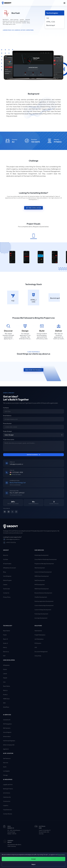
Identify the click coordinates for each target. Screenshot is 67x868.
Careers (5, 584)
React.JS (5, 639)
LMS (36, 647)
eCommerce (7, 793)
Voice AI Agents (7, 732)
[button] (64, 3)
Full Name (6, 408)
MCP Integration (7, 724)
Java (4, 682)
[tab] (34, 236)
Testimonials (6, 589)
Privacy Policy (7, 597)
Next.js (5, 647)
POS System (38, 643)
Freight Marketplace (40, 635)
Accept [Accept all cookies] (33, 859)
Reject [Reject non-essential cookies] (33, 864)
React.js (5, 690)
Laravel (5, 674)
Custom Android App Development (44, 605)
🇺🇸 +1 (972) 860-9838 (16, 472)
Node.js (5, 694)
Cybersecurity (7, 797)
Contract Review (8, 814)
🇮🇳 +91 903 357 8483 (15, 474)
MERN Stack (6, 699)
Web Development (40, 568)
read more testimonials (33, 370)
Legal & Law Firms (8, 785)
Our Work (6, 559)
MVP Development (40, 584)
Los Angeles (6, 771)
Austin (5, 767)
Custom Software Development (43, 572)
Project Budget (7, 431)
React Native (7, 631)
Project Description (9, 439)
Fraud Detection (8, 810)
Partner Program (7, 580)
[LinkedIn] (9, 512)
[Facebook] (5, 512)
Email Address (7, 416)
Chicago (5, 775)
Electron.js (6, 652)
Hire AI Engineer (7, 576)
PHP (4, 656)
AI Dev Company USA (9, 745)
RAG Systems (7, 728)
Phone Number (7, 423)
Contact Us (6, 593)
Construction (7, 801)
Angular (5, 678)
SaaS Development (40, 580)
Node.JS (5, 643)
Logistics (6, 805)
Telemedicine (38, 631)
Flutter (5, 635)
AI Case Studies (7, 564)
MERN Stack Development (42, 576)
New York (6, 763)
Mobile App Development (41, 555)
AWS (4, 703)
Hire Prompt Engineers (9, 741)
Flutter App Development (41, 614)
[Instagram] (16, 512)
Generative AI (7, 720)
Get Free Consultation (33, 208)
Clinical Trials (38, 656)
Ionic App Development (41, 618)
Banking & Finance (8, 789)
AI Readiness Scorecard (9, 568)
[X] (12, 512)
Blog (4, 572)
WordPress (6, 707)
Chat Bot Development (41, 597)
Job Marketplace (39, 639)
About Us (6, 555)
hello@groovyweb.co (16, 464)
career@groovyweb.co (11, 539)
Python (5, 669)
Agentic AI (6, 749)
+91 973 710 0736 (9, 542)
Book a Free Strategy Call (18, 483)
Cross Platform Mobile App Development (46, 559)
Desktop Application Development (44, 601)
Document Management (41, 652)
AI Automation (7, 736)
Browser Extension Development (43, 593)
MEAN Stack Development (42, 589)
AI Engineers (6, 665)
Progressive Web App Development (44, 564)
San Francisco (7, 758)
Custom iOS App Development (43, 610)
